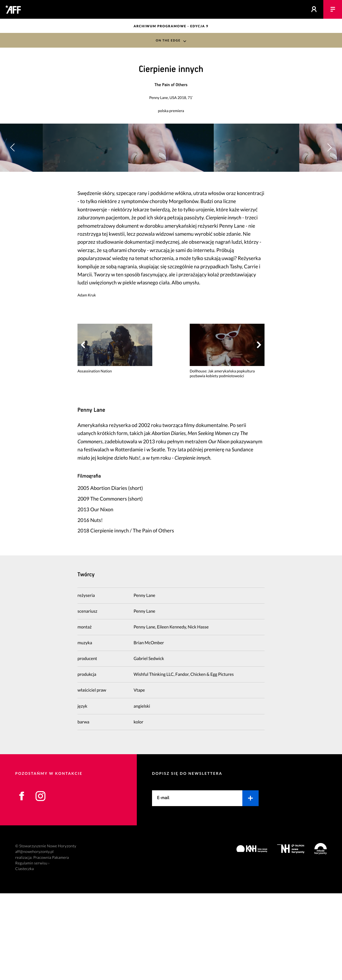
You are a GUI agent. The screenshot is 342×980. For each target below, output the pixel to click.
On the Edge (168, 40)
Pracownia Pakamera (51, 944)
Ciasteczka (25, 956)
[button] (329, 191)
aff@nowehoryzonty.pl (34, 938)
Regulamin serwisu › (32, 950)
